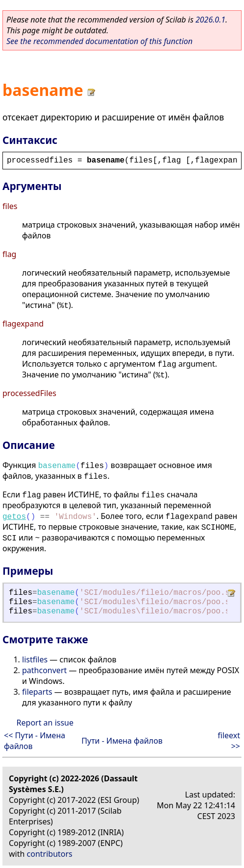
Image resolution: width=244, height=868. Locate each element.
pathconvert (44, 670)
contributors (50, 854)
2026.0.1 (210, 20)
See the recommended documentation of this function (99, 41)
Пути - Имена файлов (122, 741)
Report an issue (45, 723)
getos (14, 517)
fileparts (37, 692)
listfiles (35, 659)
